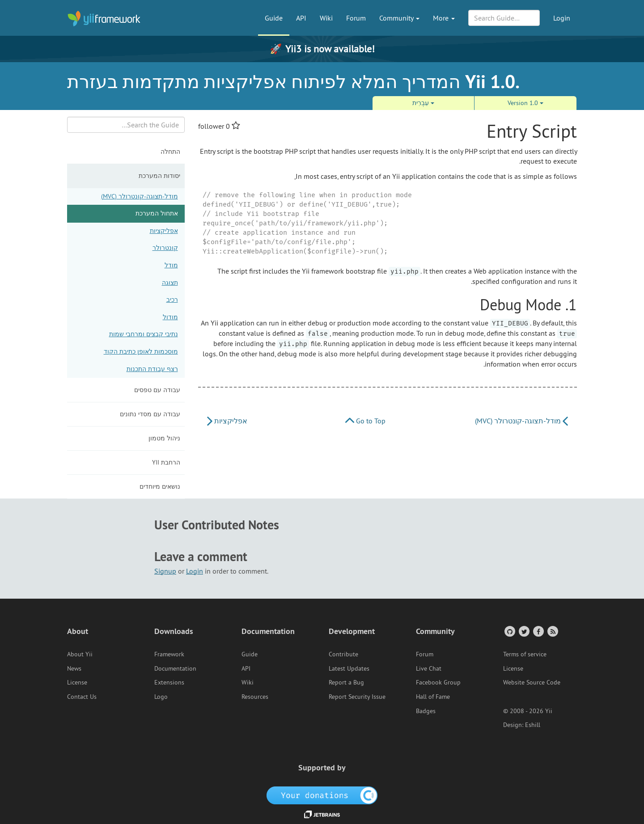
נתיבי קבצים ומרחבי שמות (144, 334)
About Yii (80, 654)
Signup (165, 571)
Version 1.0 (525, 103)
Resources (255, 697)
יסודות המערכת (159, 176)
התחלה (170, 152)
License (77, 682)
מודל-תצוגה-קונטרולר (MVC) (140, 196)
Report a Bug (346, 682)
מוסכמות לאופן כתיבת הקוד (141, 351)
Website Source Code (532, 682)
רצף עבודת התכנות (152, 369)
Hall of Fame (433, 697)
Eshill (533, 725)
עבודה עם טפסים (157, 390)
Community (399, 18)
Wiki (326, 18)
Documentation (175, 668)
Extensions (169, 682)
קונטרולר (165, 248)
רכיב (172, 300)
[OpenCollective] (322, 794)
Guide (274, 18)
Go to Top (365, 421)
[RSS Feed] (552, 631)
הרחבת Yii (166, 462)
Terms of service (525, 654)
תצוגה (170, 283)
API (301, 18)
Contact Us (82, 697)
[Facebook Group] (538, 631)
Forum (356, 18)
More (444, 18)
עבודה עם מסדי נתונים (150, 414)
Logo (161, 697)
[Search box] (126, 125)
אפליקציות (164, 231)
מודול (170, 317)
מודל (171, 265)
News (74, 668)
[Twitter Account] (523, 631)
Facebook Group (438, 682)
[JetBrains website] (322, 814)
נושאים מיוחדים (160, 486)
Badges (426, 711)
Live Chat (429, 668)
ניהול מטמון (164, 438)
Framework (169, 654)
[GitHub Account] (509, 631)
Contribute (343, 654)
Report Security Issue (357, 697)
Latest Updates (349, 668)
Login (562, 18)
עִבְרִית (423, 103)
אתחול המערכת (157, 213)
